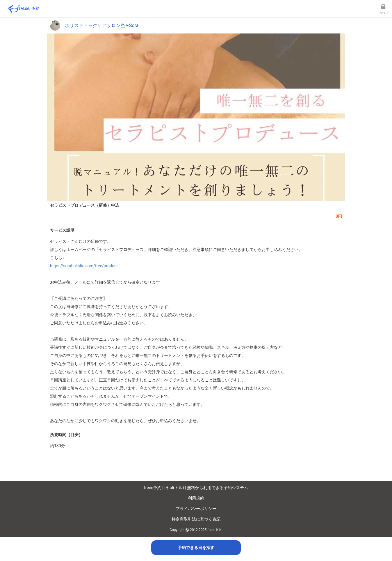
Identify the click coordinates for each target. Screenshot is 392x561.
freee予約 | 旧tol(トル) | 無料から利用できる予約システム (196, 488)
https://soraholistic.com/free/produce (84, 266)
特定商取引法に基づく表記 (196, 519)
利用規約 (196, 498)
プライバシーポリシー (196, 509)
